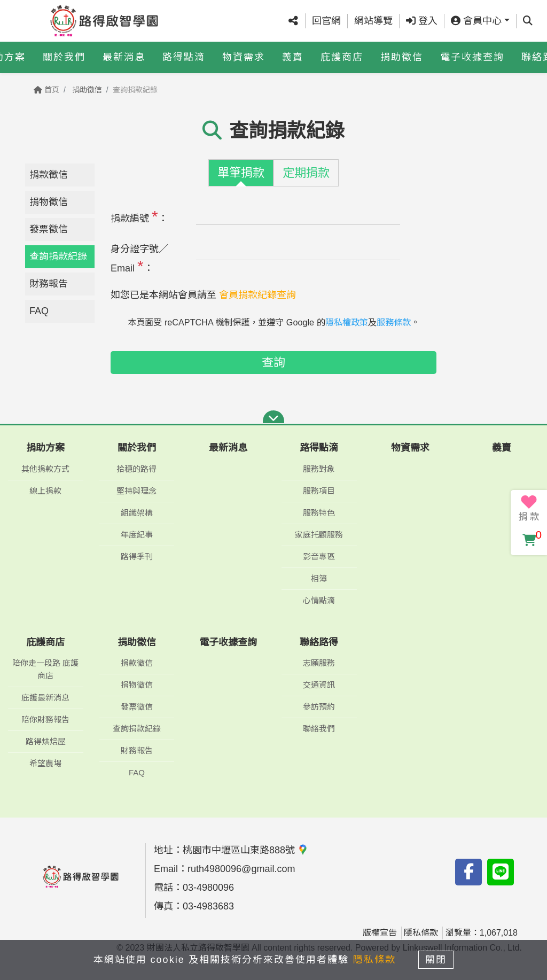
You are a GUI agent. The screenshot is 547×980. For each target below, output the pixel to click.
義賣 (293, 57)
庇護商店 (342, 57)
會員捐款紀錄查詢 (257, 295)
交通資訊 (319, 685)
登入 (422, 21)
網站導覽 (373, 21)
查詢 (273, 363)
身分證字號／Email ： (139, 259)
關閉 (436, 960)
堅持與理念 (136, 491)
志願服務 (319, 663)
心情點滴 (319, 600)
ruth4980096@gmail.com (241, 869)
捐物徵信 (49, 202)
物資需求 (244, 57)
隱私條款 (421, 933)
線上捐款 (45, 491)
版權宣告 (380, 933)
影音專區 (319, 557)
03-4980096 (208, 888)
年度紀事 (137, 535)
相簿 (319, 578)
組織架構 (137, 513)
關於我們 (64, 57)
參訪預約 (319, 707)
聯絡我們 (319, 729)
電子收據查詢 (472, 57)
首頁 (46, 90)
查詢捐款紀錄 (58, 256)
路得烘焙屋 (46, 741)
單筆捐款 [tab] (241, 173)
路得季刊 (137, 557)
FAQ (39, 311)
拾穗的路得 (136, 469)
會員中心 (476, 21)
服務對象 (319, 469)
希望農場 (45, 763)
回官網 (326, 21)
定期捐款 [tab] (306, 173)
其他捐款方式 (45, 469)
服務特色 (319, 513)
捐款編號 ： (139, 216)
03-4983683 (208, 906)
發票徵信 (49, 229)
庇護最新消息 (45, 698)
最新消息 (124, 57)
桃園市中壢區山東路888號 (245, 850)
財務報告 (49, 284)
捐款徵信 (49, 175)
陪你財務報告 (45, 720)
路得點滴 (184, 57)
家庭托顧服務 (319, 535)
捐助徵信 (402, 57)
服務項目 (319, 491)
